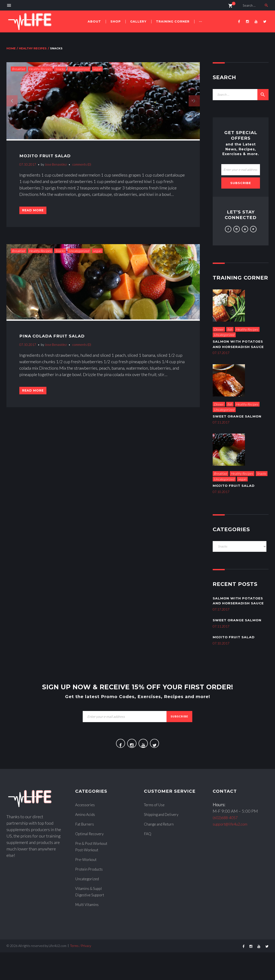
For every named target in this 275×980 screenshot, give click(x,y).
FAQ (148, 861)
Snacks (60, 69)
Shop (116, 21)
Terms (74, 973)
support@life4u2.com (233, 851)
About (94, 21)
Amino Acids (87, 842)
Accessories (86, 832)
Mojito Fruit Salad (51, 155)
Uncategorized (79, 69)
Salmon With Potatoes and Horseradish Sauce (237, 347)
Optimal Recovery (92, 861)
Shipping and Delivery (164, 842)
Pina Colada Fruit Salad (60, 340)
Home (11, 48)
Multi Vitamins (89, 932)
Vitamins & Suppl (91, 916)
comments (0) (82, 164)
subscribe (179, 740)
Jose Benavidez (56, 164)
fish (230, 329)
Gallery (138, 21)
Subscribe (241, 183)
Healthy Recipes (33, 48)
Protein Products (91, 897)
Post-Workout (88, 877)
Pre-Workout (87, 887)
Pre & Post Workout (94, 871)
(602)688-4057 (228, 845)
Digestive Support (92, 922)
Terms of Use (156, 832)
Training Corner (173, 21)
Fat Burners (86, 851)
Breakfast (18, 69)
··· (201, 21)
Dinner (219, 329)
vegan (97, 69)
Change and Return (162, 851)
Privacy (86, 973)
